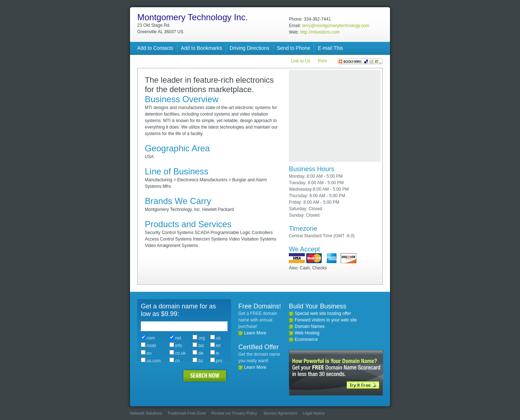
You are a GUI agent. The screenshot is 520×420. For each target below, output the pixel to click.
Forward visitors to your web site (326, 320)
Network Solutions (146, 413)
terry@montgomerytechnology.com (336, 26)
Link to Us (301, 61)
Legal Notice (314, 413)
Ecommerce (306, 339)
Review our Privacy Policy (234, 413)
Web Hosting (307, 333)
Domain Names (310, 326)
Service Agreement (280, 413)
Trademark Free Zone (187, 413)
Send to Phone (294, 48)
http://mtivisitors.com (320, 32)
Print (322, 61)
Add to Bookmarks (201, 48)
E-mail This (330, 48)
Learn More (255, 333)
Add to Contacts (155, 48)
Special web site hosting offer (323, 313)
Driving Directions (250, 48)
